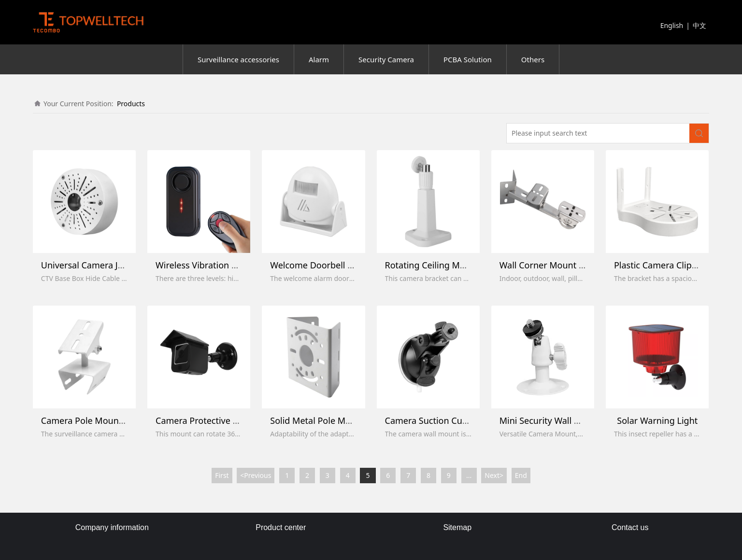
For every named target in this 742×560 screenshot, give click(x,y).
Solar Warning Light (657, 420)
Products (131, 104)
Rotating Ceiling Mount (432, 265)
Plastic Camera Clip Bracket (669, 265)
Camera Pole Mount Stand (94, 420)
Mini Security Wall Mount (550, 420)
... (469, 475)
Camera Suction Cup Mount (441, 420)
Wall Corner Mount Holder (553, 265)
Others (533, 59)
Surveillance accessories (238, 59)
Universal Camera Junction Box (104, 265)
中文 (699, 25)
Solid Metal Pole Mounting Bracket (340, 420)
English (672, 25)
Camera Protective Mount (208, 420)
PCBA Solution (468, 59)
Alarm (319, 59)
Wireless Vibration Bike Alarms (218, 265)
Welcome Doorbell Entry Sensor (335, 265)
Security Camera (386, 59)
